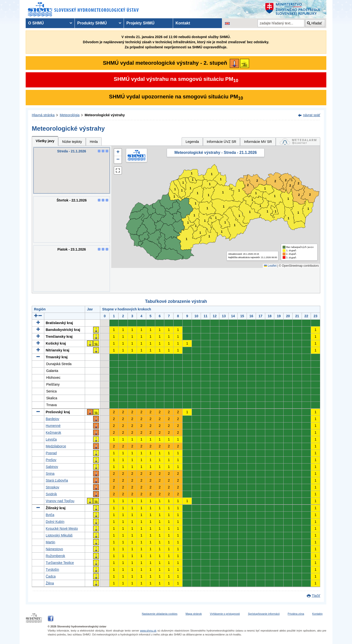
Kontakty (317, 614)
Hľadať (317, 23)
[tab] (298, 142)
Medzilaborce (56, 446)
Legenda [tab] (192, 142)
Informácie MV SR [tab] (258, 142)
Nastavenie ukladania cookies (160, 614)
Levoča (51, 439)
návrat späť (312, 115)
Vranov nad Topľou (60, 501)
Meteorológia (70, 115)
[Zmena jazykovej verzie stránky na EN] (227, 23)
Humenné (53, 426)
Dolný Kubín (55, 522)
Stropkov (52, 487)
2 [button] (275, 181)
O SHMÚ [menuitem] (36, 23)
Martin (50, 542)
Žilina (50, 583)
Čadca (51, 576)
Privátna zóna (296, 614)
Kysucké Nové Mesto (62, 528)
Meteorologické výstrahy (105, 115)
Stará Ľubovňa (57, 480)
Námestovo (54, 549)
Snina (50, 474)
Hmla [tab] (94, 142)
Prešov (51, 460)
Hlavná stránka (43, 115)
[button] (118, 152)
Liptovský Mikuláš (59, 535)
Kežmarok (53, 433)
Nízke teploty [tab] (72, 142)
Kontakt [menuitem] (183, 23)
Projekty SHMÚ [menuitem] (140, 23)
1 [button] (174, 197)
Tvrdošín (52, 570)
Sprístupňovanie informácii (264, 614)
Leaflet (270, 266)
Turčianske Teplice (60, 563)
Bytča (50, 515)
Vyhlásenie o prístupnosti (225, 614)
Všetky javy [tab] (45, 141)
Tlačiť (316, 596)
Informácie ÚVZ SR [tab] (222, 142)
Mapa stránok (194, 614)
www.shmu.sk (148, 631)
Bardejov (52, 419)
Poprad (51, 453)
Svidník (51, 494)
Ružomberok (55, 556)
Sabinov (52, 467)
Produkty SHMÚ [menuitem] (92, 23)
